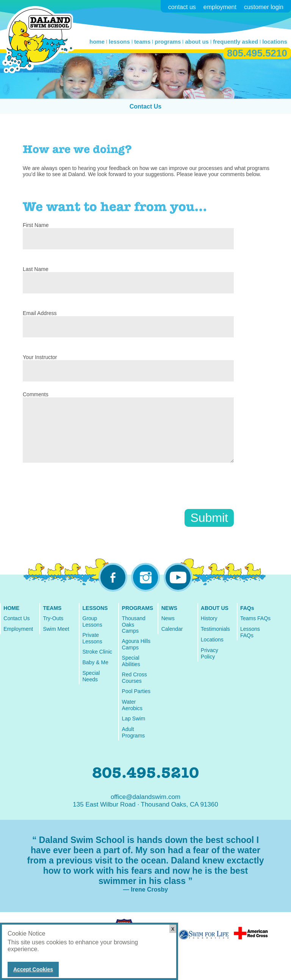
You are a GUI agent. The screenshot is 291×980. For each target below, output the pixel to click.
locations (275, 42)
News (168, 618)
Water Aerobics (132, 705)
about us (197, 42)
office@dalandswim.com (145, 797)
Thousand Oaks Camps (134, 625)
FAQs (247, 608)
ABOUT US (215, 608)
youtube (178, 577)
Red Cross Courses (135, 678)
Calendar (172, 629)
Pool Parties (136, 691)
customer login (264, 7)
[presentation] (80, 494)
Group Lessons (92, 622)
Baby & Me (95, 662)
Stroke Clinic (98, 652)
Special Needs (91, 676)
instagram (145, 577)
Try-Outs (53, 618)
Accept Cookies (33, 969)
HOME (11, 608)
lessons (119, 42)
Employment (18, 629)
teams (142, 42)
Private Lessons (92, 638)
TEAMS (52, 608)
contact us (182, 7)
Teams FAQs (255, 618)
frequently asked (235, 42)
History (209, 618)
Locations (212, 640)
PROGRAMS (138, 608)
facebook (113, 577)
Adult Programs (134, 732)
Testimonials (215, 629)
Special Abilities (131, 661)
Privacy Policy (210, 653)
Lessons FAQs (250, 632)
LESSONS (95, 608)
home (97, 42)
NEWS (169, 608)
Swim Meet (56, 629)
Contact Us (145, 106)
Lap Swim (134, 718)
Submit (209, 518)
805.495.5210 (257, 53)
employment (220, 7)
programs (168, 42)
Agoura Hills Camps (136, 644)
